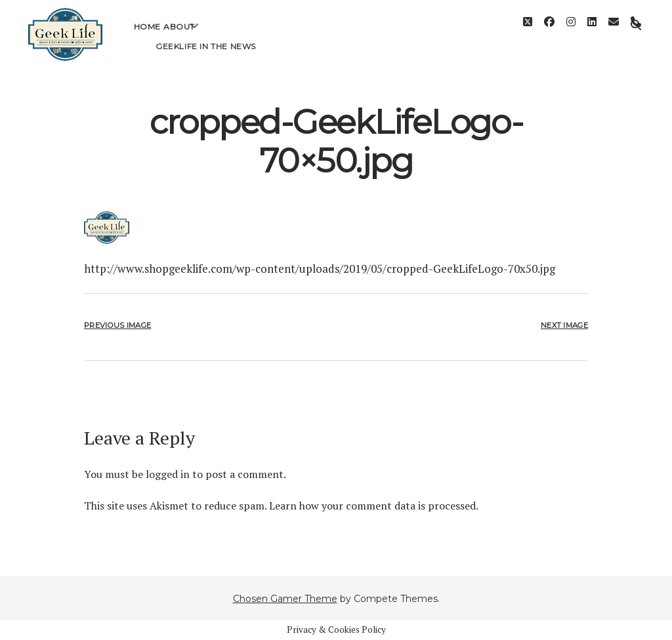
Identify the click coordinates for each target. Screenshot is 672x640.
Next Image (564, 325)
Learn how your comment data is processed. (374, 506)
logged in (168, 474)
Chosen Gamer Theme (285, 599)
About (179, 36)
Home (147, 36)
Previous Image (117, 325)
